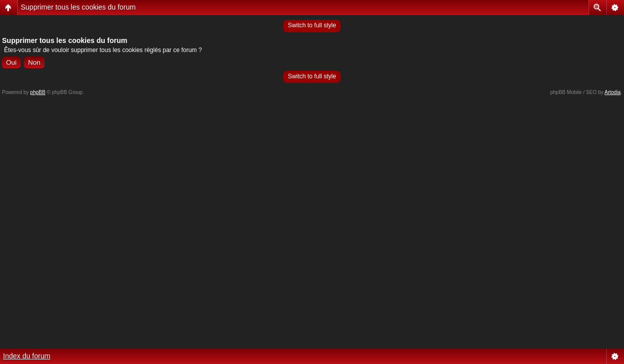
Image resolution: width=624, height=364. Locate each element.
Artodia (613, 92)
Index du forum (27, 356)
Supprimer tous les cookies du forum (78, 7)
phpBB (38, 92)
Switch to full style (312, 25)
